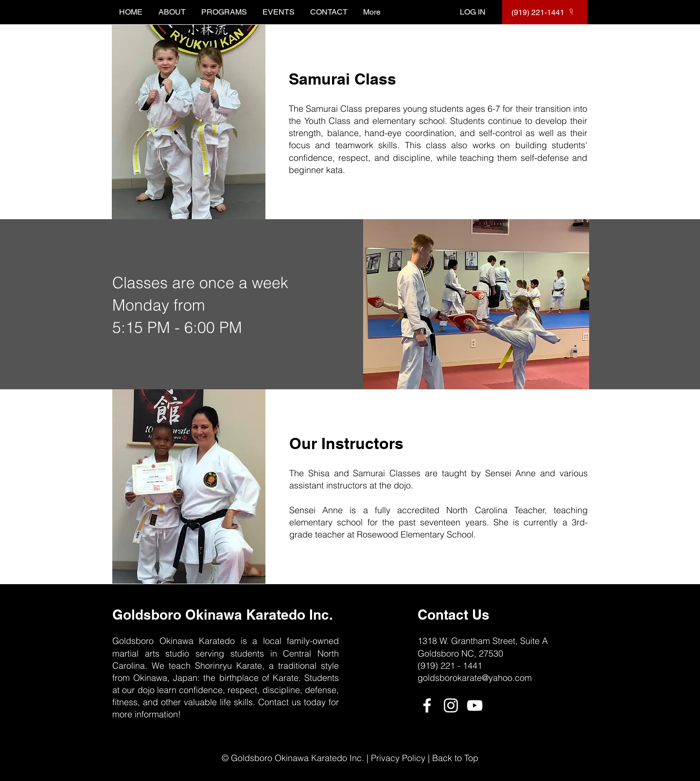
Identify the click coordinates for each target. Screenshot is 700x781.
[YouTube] (475, 705)
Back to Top (455, 758)
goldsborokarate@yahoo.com (475, 678)
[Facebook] (427, 705)
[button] (580, 12)
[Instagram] (451, 705)
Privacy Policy (398, 758)
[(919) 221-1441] (545, 12)
